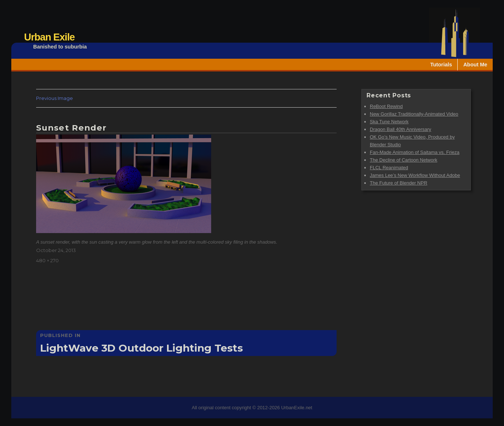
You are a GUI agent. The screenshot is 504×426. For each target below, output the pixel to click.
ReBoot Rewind (386, 106)
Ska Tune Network (389, 122)
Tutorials (441, 65)
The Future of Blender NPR (399, 183)
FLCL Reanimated (389, 168)
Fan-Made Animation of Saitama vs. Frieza (415, 152)
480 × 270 (47, 260)
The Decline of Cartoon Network (404, 160)
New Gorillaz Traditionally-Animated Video (414, 114)
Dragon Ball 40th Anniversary (400, 129)
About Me (475, 65)
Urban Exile (49, 37)
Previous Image (55, 98)
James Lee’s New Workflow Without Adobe (415, 175)
